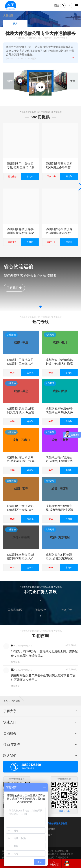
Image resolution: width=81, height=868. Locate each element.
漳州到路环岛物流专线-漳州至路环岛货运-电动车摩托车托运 (60, 167)
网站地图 (51, 829)
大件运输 (11, 335)
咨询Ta (30, 176)
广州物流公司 (62, 858)
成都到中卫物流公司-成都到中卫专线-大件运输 (21, 364)
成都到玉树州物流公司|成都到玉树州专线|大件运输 (60, 461)
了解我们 (14, 288)
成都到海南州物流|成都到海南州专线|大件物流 (21, 559)
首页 (7, 701)
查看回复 (15, 662)
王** (13, 670)
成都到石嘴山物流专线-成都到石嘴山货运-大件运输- (21, 461)
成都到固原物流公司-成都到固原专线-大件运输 (59, 412)
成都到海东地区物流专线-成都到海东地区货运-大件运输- (59, 559)
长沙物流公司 (61, 851)
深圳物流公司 (67, 854)
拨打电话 (54, 863)
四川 (15, 24)
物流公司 (50, 858)
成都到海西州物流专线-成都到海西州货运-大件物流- (60, 510)
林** (13, 646)
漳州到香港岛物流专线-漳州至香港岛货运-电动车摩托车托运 (60, 233)
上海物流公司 (52, 854)
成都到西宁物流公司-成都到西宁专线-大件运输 (21, 510)
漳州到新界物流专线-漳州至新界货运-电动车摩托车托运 (21, 233)
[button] (40, 307)
